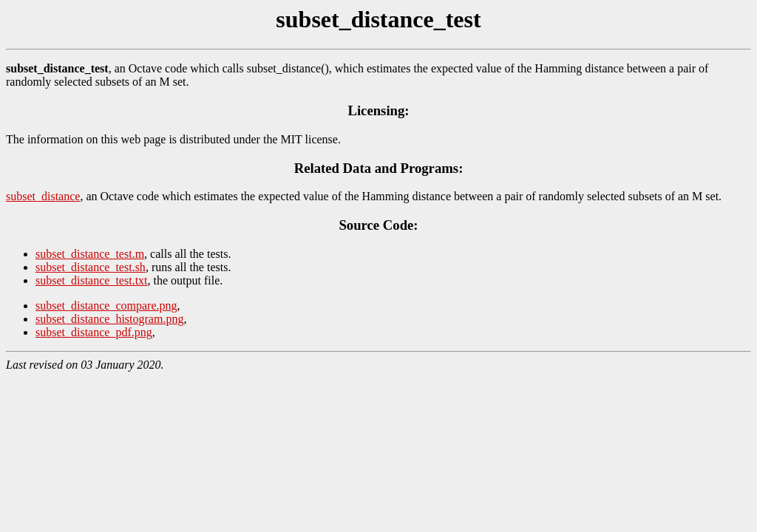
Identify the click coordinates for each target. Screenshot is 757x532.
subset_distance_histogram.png (109, 319)
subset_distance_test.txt (92, 280)
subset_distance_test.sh (91, 267)
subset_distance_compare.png (106, 306)
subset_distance (43, 196)
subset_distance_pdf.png (94, 332)
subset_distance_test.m (90, 254)
